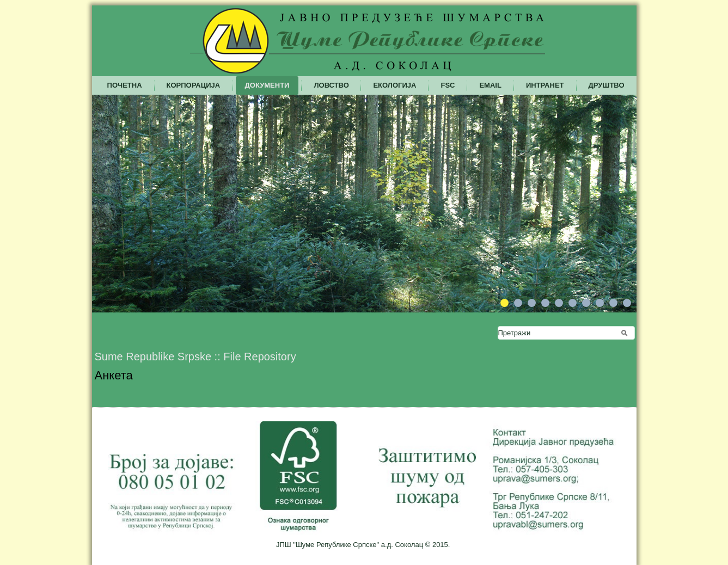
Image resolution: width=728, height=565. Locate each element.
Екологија (394, 85)
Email (490, 85)
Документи (267, 85)
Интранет (545, 85)
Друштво (607, 85)
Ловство (331, 85)
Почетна (125, 85)
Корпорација (194, 85)
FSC (448, 85)
